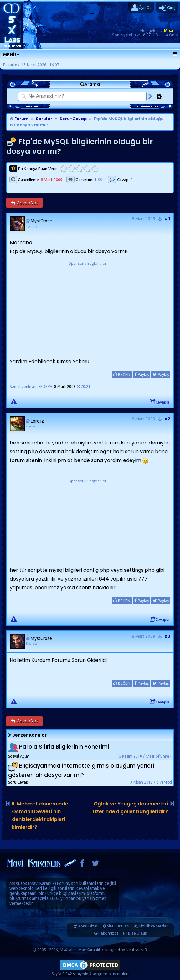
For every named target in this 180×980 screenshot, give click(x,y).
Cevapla (159, 402)
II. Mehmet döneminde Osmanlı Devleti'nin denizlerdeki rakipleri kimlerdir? (40, 815)
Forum (19, 119)
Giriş (167, 8)
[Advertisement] (88, 306)
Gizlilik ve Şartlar (153, 926)
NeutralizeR (136, 950)
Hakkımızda (108, 933)
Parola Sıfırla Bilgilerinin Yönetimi (64, 746)
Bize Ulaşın (138, 933)
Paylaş (141, 374)
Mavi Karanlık (42, 883)
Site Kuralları (118, 926)
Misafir (171, 30)
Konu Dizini (88, 926)
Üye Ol (141, 8)
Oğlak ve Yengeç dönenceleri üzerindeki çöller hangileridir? (131, 808)
